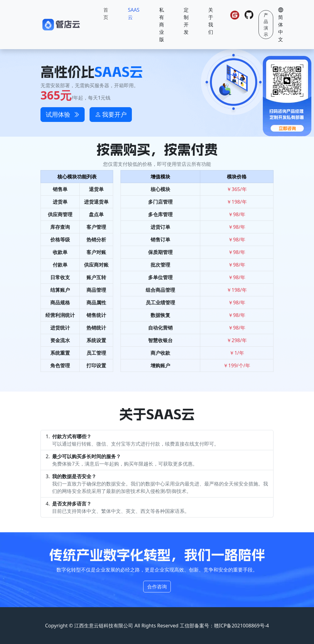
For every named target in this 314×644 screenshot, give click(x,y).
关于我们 (211, 21)
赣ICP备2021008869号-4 (241, 626)
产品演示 (266, 25)
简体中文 (281, 25)
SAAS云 (134, 14)
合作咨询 (157, 587)
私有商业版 (162, 25)
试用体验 (63, 114)
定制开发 (186, 21)
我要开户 (111, 114)
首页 (106, 14)
